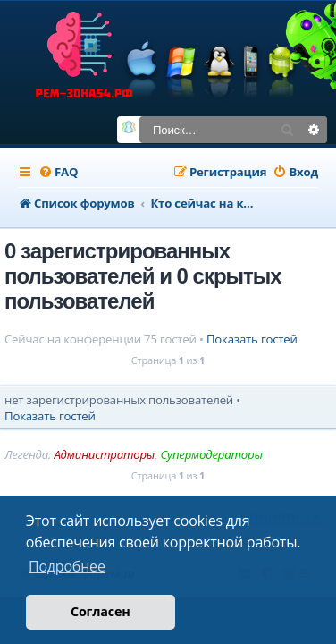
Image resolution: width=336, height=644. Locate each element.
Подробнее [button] (67, 566)
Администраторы (104, 455)
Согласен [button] (101, 611)
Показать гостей (252, 339)
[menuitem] (58, 172)
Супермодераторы (211, 455)
